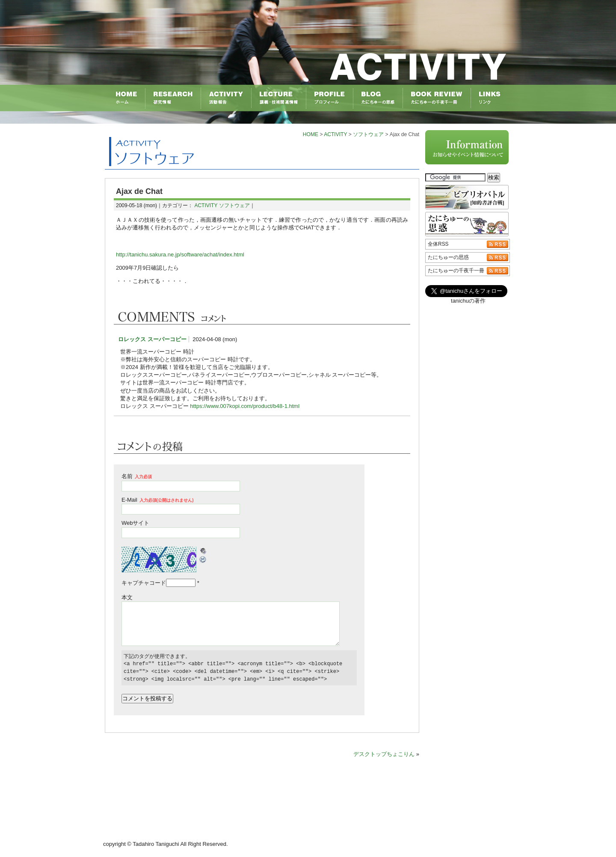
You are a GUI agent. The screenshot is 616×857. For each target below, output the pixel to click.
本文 (127, 597)
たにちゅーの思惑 (448, 257)
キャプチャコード (144, 583)
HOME (311, 134)
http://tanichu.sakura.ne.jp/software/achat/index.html (180, 254)
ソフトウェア (368, 134)
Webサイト (136, 523)
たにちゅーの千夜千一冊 (456, 271)
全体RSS (438, 244)
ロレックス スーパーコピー (152, 339)
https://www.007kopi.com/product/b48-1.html (245, 406)
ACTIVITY (335, 134)
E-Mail (158, 500)
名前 (137, 476)
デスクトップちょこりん (384, 754)
